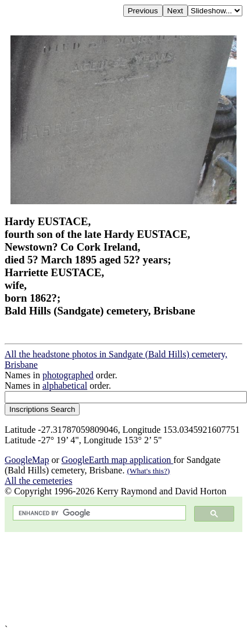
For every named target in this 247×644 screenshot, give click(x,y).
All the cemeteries (38, 481)
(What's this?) (148, 471)
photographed (68, 375)
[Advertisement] (109, 578)
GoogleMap (27, 460)
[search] (98, 513)
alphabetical (65, 386)
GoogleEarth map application (117, 460)
